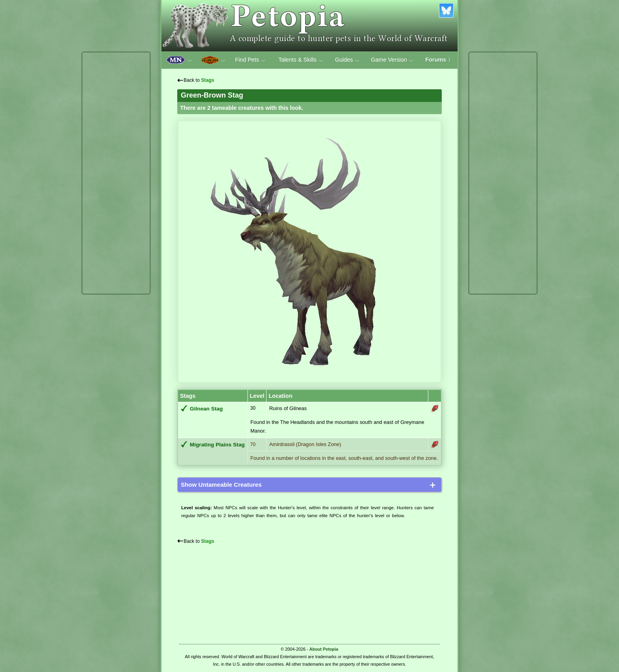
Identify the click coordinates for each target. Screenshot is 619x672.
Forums (439, 60)
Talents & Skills (301, 60)
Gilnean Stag (206, 409)
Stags (207, 80)
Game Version (392, 60)
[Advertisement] (116, 173)
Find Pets (250, 60)
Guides (347, 60)
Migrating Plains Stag (217, 445)
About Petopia (324, 649)
